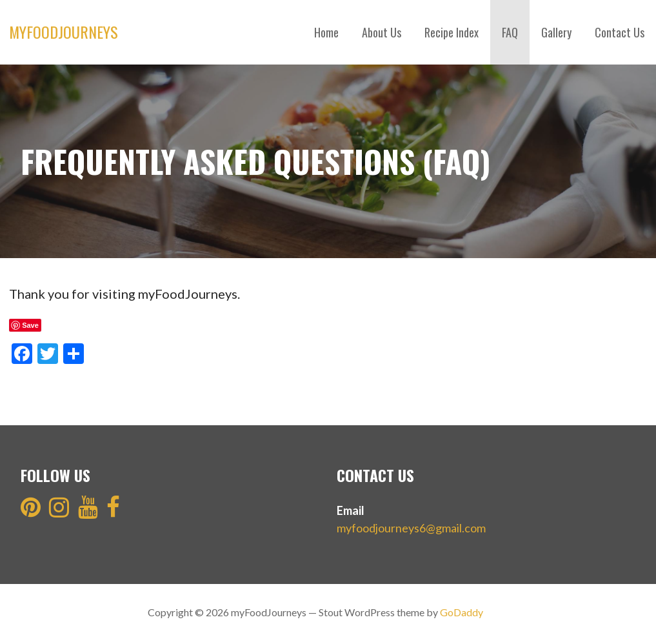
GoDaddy (462, 612)
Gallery (556, 32)
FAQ (510, 32)
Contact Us (620, 32)
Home (326, 32)
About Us (382, 32)
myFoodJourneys (64, 32)
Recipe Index (452, 32)
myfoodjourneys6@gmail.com (411, 528)
